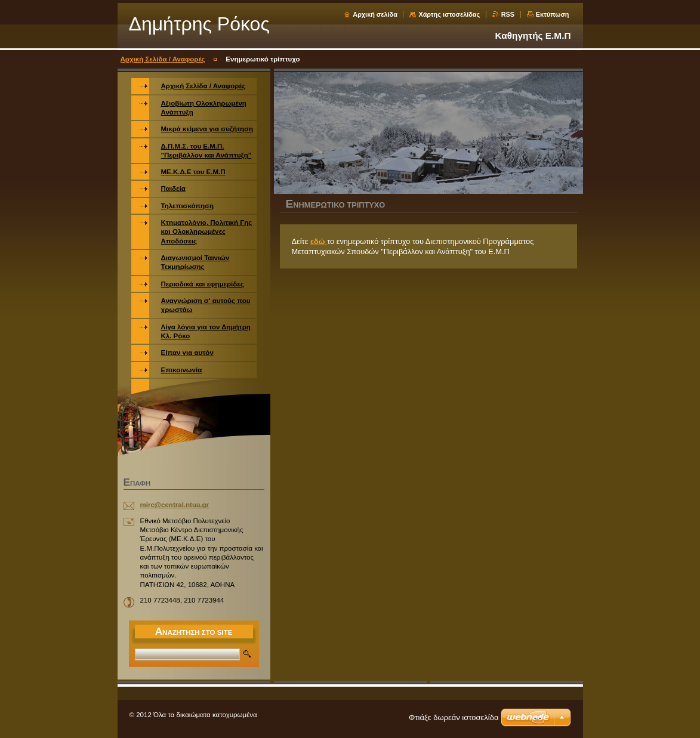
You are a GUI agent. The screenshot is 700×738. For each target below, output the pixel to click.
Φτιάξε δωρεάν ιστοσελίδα (454, 717)
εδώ (319, 241)
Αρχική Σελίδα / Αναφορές (163, 59)
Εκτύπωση (553, 14)
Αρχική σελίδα (375, 14)
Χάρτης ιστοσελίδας (449, 14)
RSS (508, 14)
